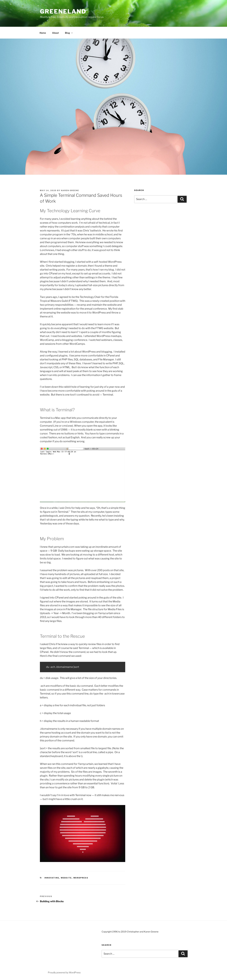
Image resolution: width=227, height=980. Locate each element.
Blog (69, 33)
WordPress (81, 878)
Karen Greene (70, 190)
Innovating (52, 878)
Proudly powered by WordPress (64, 972)
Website (66, 878)
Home (43, 33)
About (55, 33)
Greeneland (63, 11)
